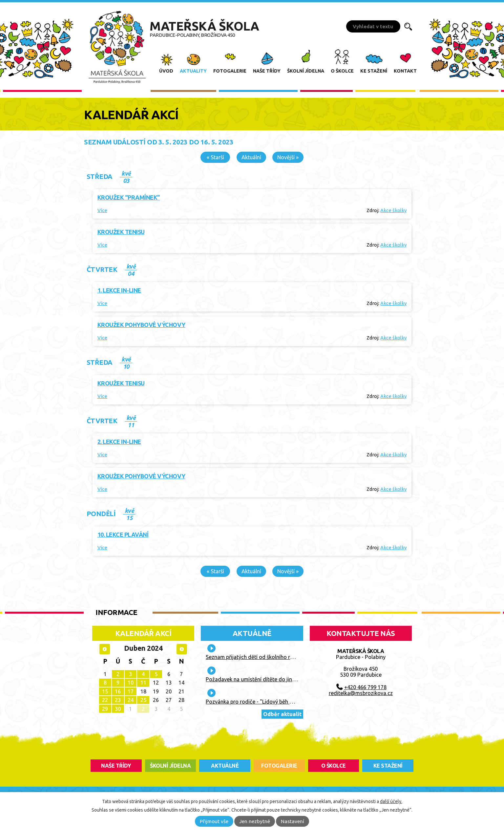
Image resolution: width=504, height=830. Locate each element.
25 (143, 700)
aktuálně (225, 766)
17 (131, 691)
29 (105, 709)
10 (131, 683)
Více (102, 210)
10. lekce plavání (123, 535)
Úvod (166, 71)
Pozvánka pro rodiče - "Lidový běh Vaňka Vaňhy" (264, 702)
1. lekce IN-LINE (119, 290)
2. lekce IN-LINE (119, 442)
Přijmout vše (214, 821)
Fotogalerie (230, 71)
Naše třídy (267, 71)
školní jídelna (170, 766)
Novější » (288, 157)
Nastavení (293, 821)
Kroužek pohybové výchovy (141, 325)
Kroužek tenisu (121, 232)
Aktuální (251, 157)
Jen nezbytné (255, 821)
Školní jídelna (306, 71)
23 (118, 700)
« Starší (215, 157)
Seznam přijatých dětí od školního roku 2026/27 (263, 657)
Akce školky (393, 210)
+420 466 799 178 (365, 687)
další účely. (391, 801)
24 (131, 700)
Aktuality (193, 71)
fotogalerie (279, 766)
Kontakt (405, 71)
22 (105, 700)
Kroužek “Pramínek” (129, 197)
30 (118, 709)
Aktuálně (252, 633)
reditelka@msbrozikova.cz (361, 693)
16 (118, 691)
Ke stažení (374, 71)
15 (105, 691)
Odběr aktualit (282, 714)
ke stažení (388, 766)
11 (143, 683)
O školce (342, 71)
